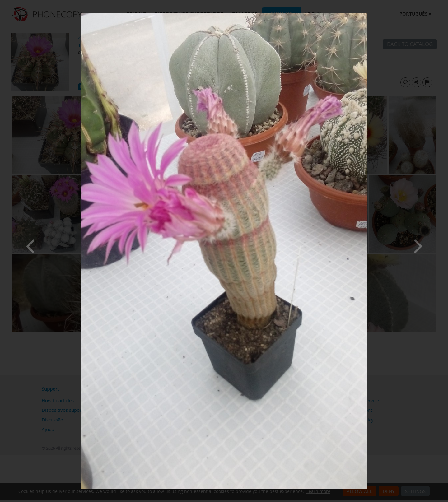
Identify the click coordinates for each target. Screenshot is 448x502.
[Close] (366, 14)
